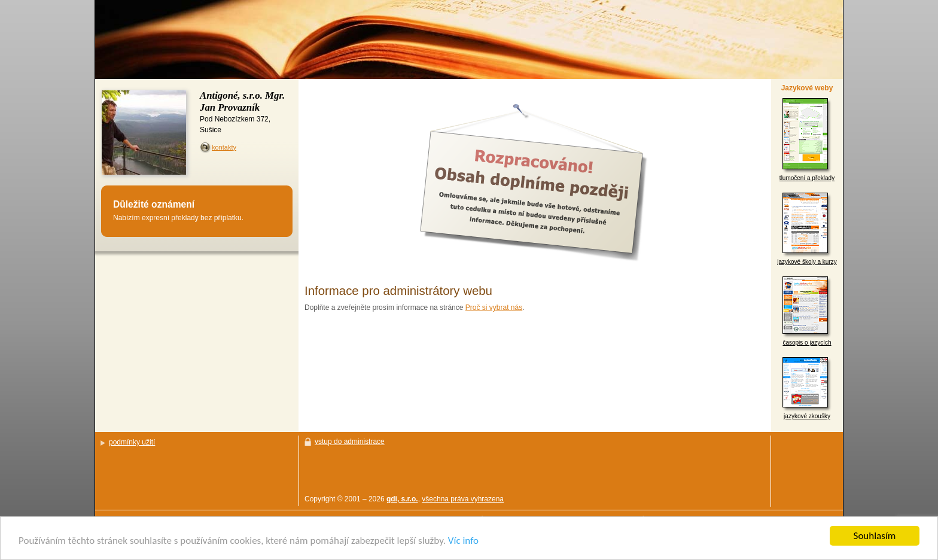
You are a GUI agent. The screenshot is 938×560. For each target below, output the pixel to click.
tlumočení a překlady (807, 140)
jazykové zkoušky (807, 388)
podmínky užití (132, 442)
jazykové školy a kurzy (807, 229)
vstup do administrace (350, 442)
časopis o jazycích (807, 311)
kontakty (224, 147)
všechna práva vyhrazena (463, 499)
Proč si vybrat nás (494, 308)
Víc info (463, 541)
